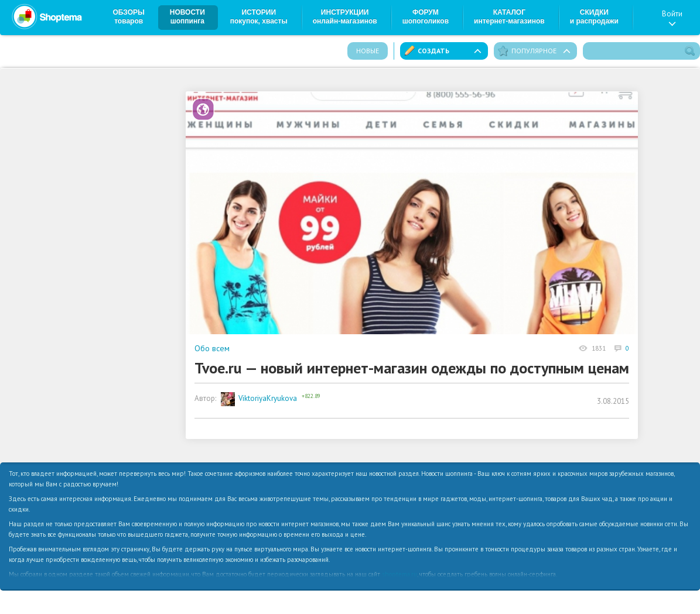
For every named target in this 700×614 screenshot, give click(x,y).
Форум (426, 17)
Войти (672, 18)
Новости (187, 17)
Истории (259, 17)
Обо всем (212, 348)
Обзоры (129, 17)
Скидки (594, 17)
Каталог (509, 17)
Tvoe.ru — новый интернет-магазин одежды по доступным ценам (412, 368)
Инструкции (345, 17)
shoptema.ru (399, 574)
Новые (368, 51)
